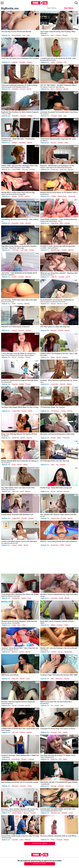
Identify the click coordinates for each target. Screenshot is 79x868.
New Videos (69, 8)
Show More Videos (40, 843)
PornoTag (39, 3)
